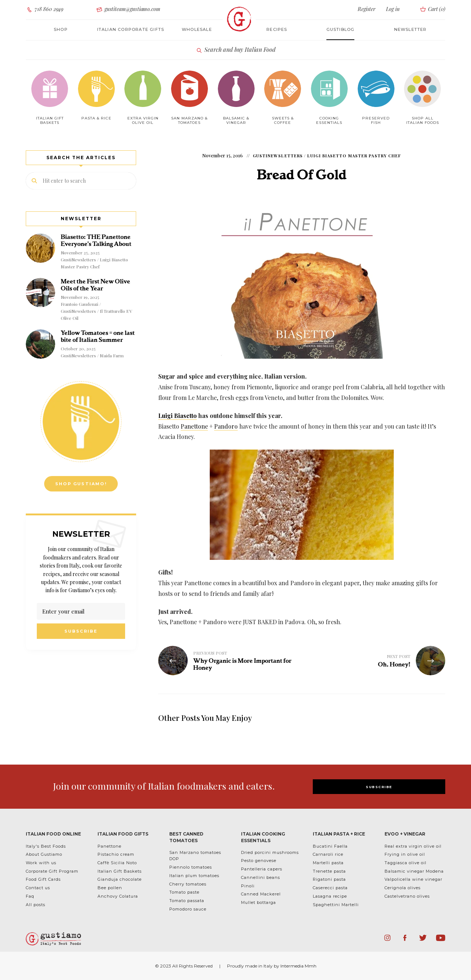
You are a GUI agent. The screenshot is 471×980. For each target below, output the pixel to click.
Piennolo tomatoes (191, 867)
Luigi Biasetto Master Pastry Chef (354, 156)
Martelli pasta (328, 863)
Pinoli (248, 886)
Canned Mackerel (261, 894)
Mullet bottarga (258, 902)
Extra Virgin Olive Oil (143, 120)
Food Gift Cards (43, 879)
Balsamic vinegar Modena (414, 871)
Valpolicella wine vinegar (413, 879)
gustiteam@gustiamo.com (128, 9)
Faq (30, 896)
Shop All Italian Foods (423, 120)
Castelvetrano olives (407, 896)
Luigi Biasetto (178, 416)
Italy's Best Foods (46, 846)
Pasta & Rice (96, 118)
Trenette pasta (329, 871)
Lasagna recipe (330, 896)
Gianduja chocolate (120, 879)
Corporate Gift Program (52, 871)
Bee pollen (110, 888)
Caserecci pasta (330, 888)
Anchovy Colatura (118, 896)
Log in (393, 9)
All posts (36, 905)
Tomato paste (184, 892)
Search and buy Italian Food (236, 50)
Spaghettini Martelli (336, 905)
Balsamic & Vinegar (236, 120)
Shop (61, 29)
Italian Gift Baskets (120, 871)
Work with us (41, 863)
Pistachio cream (116, 854)
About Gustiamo (44, 854)
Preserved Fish (376, 120)
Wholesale (197, 29)
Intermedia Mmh (298, 966)
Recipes (277, 29)
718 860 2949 (45, 9)
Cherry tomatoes (188, 884)
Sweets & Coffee (283, 120)
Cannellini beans (261, 877)
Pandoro (226, 426)
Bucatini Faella (330, 846)
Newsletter (410, 29)
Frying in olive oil (405, 854)
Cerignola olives (403, 888)
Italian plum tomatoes (194, 876)
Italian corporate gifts (131, 29)
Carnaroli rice (328, 854)
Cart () (432, 9)
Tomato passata (187, 901)
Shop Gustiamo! (81, 484)
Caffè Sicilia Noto (117, 863)
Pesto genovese (259, 861)
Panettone (194, 426)
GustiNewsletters (278, 156)
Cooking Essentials (329, 120)
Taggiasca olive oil (406, 863)
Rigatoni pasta (329, 879)
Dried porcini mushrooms (270, 852)
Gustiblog (341, 29)
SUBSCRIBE (379, 787)
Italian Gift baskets (50, 120)
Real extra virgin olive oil (413, 846)
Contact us (38, 888)
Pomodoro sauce (188, 909)
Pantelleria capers (262, 869)
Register (366, 9)
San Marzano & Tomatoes (189, 120)
